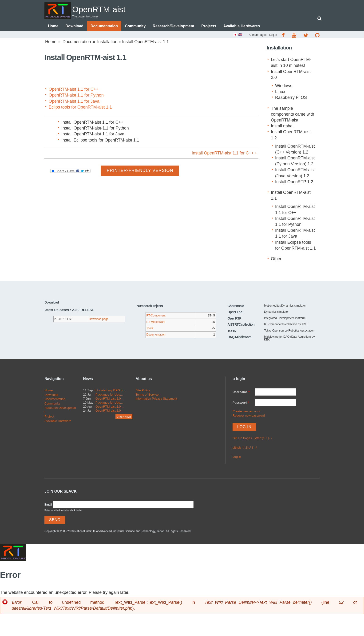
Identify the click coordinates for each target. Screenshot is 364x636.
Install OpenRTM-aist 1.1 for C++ (92, 123)
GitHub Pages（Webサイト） (253, 439)
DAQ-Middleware (239, 337)
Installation (107, 42)
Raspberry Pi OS (291, 98)
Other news (124, 417)
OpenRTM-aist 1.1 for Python (76, 96)
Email (48, 505)
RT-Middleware (156, 322)
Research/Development (173, 26)
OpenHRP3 (235, 312)
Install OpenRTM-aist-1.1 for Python (95, 129)
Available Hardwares (241, 26)
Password (241, 403)
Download (74, 26)
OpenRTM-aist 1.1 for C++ (74, 90)
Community (135, 26)
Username (241, 392)
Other (276, 259)
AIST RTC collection (241, 325)
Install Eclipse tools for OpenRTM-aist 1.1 (100, 141)
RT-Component (156, 316)
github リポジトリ (245, 448)
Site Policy (143, 391)
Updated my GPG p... (110, 391)
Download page (99, 320)
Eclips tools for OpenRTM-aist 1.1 (80, 108)
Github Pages (258, 35)
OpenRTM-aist (107, 9)
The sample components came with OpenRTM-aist (293, 115)
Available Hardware (58, 421)
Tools (150, 329)
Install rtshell (283, 126)
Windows (284, 86)
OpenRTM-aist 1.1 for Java (74, 102)
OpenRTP (234, 319)
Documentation (104, 26)
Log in (273, 35)
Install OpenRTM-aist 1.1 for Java (93, 134)
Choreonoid (236, 306)
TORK (232, 331)
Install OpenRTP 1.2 (294, 182)
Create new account (246, 412)
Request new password (249, 416)
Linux (280, 92)
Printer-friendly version (140, 171)
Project (49, 417)
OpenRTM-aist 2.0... (109, 399)
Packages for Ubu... (109, 395)
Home (53, 26)
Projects (209, 26)
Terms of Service (147, 395)
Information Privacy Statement (156, 399)
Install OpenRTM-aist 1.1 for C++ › (224, 154)
